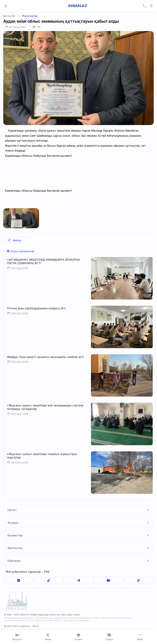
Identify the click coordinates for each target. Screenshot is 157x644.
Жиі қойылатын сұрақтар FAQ (28, 572)
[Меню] (140, 637)
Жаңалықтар (30, 16)
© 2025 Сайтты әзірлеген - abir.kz (21, 626)
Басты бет (9, 16)
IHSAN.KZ (78, 6)
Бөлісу (14, 240)
